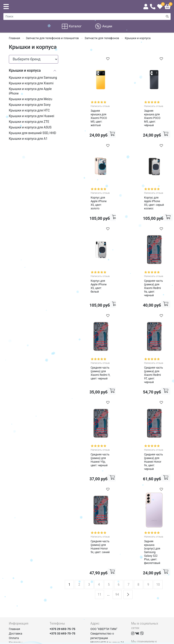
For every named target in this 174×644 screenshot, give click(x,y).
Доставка (16, 574)
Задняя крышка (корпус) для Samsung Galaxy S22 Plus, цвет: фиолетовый (139, 497)
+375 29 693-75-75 (62, 569)
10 (158, 525)
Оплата (14, 578)
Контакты (16, 583)
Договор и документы (24, 592)
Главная (14, 569)
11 (99, 535)
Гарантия (15, 587)
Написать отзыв (93, 104)
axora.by (160, 640)
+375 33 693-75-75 (62, 574)
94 (117, 535)
